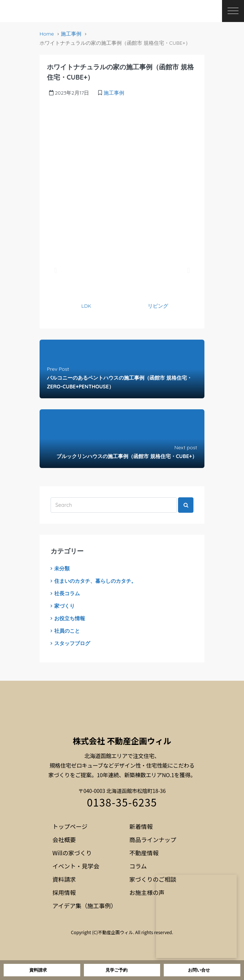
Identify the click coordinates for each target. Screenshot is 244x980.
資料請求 (64, 879)
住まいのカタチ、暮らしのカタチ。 (95, 581)
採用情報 (64, 892)
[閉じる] (236, 875)
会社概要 (64, 840)
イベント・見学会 (76, 866)
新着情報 (141, 826)
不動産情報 (144, 853)
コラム (138, 866)
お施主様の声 (147, 892)
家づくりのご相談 (153, 879)
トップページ (70, 826)
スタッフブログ (72, 643)
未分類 (62, 568)
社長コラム (67, 593)
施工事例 (71, 34)
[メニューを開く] (233, 11)
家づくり (64, 606)
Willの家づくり (72, 853)
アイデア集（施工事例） (84, 906)
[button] (56, 270)
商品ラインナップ (153, 840)
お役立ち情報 (70, 618)
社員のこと (67, 631)
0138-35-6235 (122, 802)
